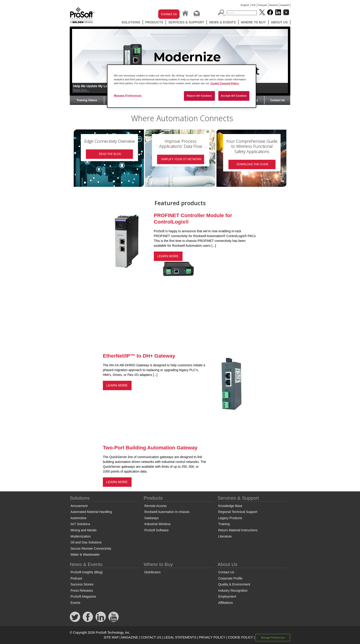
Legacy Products (230, 518)
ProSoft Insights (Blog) (87, 572)
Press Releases (82, 591)
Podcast (76, 578)
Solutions (131, 22)
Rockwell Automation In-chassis (167, 512)
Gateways (152, 518)
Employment (227, 596)
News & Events (222, 22)
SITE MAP (111, 637)
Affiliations (225, 603)
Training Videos (87, 100)
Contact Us (169, 14)
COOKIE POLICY (240, 637)
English (245, 5)
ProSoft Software (157, 530)
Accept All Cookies (234, 96)
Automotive (79, 518)
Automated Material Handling (91, 512)
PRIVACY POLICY (212, 637)
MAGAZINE (130, 637)
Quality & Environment (234, 584)
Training (224, 524)
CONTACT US (151, 637)
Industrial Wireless (157, 524)
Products (154, 22)
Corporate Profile (230, 578)
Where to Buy (253, 22)
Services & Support (186, 22)
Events (75, 603)
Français (263, 5)
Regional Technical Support (238, 512)
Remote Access (156, 506)
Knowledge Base (230, 506)
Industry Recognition (233, 591)
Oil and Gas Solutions (86, 542)
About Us (279, 22)
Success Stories (82, 584)
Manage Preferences (273, 638)
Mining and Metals (84, 530)
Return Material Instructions (238, 530)
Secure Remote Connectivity (91, 549)
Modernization (81, 536)
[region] (182, 86)
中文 (253, 5)
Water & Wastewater (85, 554)
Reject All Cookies (199, 96)
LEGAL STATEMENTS (180, 637)
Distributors (153, 572)
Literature (225, 536)
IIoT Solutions (80, 524)
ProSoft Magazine (83, 596)
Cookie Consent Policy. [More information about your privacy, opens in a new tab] (225, 83)
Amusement (79, 506)
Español (285, 5)
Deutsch (274, 5)
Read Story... (81, 90)
